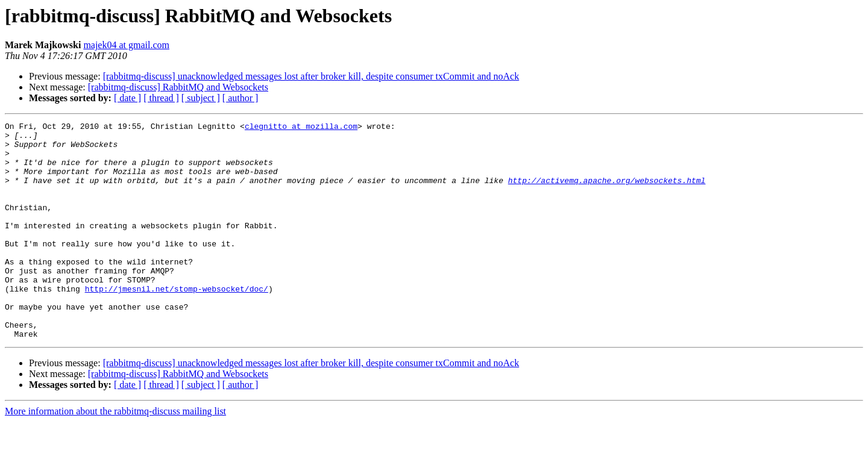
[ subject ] (201, 98)
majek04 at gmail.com (126, 45)
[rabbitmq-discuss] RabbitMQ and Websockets (178, 87)
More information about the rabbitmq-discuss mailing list (115, 454)
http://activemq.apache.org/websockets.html (607, 193)
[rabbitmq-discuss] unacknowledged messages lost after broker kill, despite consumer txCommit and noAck (311, 76)
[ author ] (241, 98)
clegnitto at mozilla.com (301, 128)
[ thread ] (161, 98)
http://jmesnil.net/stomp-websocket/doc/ (177, 323)
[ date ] (127, 98)
